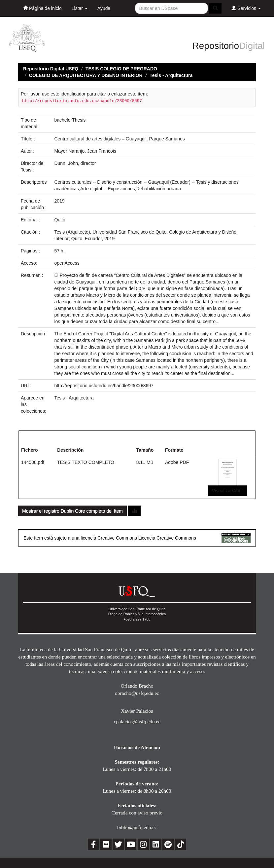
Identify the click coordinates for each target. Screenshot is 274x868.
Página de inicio (42, 8)
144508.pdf (33, 462)
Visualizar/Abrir (227, 491)
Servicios (246, 8)
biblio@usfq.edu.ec (137, 827)
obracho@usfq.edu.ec (137, 693)
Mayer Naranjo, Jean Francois (85, 151)
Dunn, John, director (75, 163)
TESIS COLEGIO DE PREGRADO (121, 69)
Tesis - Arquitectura (171, 75)
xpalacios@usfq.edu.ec (137, 721)
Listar (80, 8)
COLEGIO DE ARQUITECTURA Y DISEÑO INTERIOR (86, 75)
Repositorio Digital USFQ (51, 69)
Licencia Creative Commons (167, 538)
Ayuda (104, 8)
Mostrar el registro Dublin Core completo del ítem (72, 511)
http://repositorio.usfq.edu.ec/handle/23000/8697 (104, 386)
